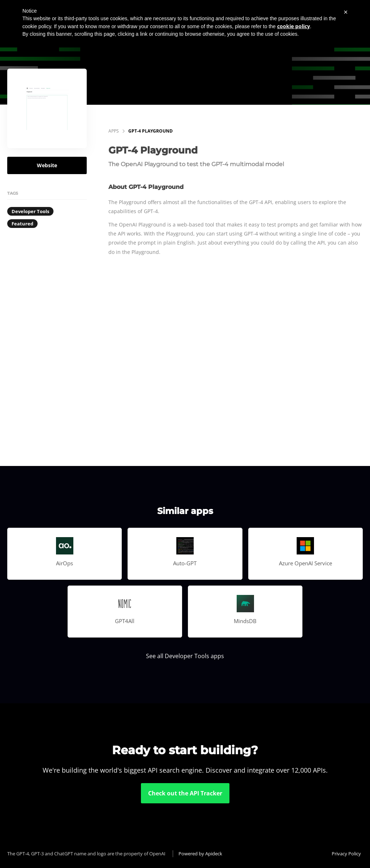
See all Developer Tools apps (185, 656)
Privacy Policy (346, 854)
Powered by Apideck (200, 854)
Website (47, 165)
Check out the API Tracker (185, 793)
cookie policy (294, 26)
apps (114, 131)
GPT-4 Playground (150, 131)
